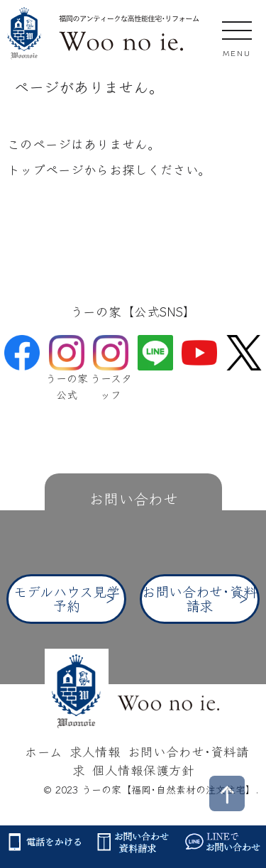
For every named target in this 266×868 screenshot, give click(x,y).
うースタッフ (111, 373)
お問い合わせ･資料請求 (199, 598)
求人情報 (95, 751)
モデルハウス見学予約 (67, 598)
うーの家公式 (67, 373)
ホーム (44, 751)
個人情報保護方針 (143, 770)
